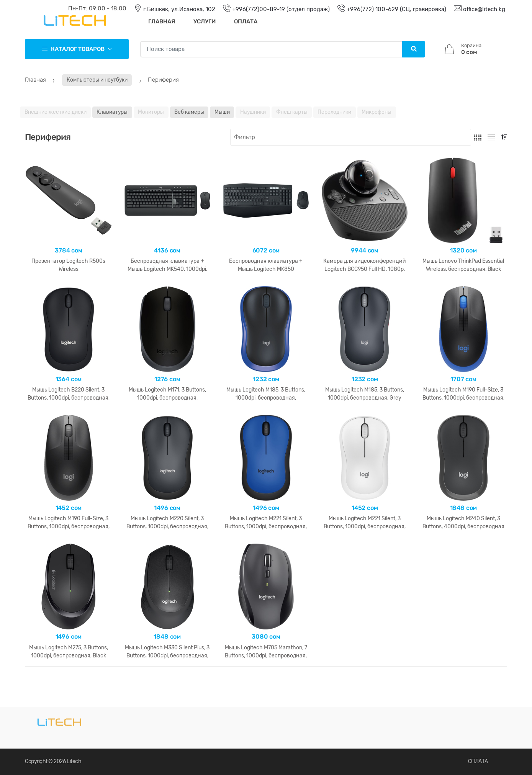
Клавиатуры (112, 112)
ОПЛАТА (478, 761)
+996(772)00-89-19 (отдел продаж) (273, 9)
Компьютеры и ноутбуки (97, 80)
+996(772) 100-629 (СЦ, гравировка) (388, 9)
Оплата (246, 21)
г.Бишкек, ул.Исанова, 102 (171, 9)
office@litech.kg (476, 9)
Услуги (205, 21)
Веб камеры (189, 112)
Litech (74, 761)
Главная (162, 21)
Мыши (222, 112)
